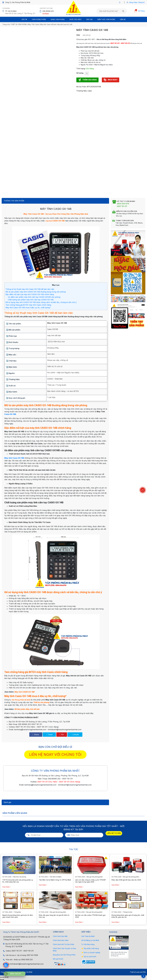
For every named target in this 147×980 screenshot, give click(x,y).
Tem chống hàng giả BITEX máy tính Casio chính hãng (28, 305)
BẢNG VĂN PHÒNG (58, 19)
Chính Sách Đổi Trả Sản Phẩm (64, 944)
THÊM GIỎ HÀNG (87, 80)
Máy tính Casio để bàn (48, 24)
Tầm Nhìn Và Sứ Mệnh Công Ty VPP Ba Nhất (55, 880)
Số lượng (80, 73)
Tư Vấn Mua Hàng (88, 944)
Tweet (49, 735)
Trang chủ (6, 24)
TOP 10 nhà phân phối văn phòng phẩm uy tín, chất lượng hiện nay (18, 881)
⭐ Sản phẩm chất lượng (90, 948)
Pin (62, 735)
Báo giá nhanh (58, 959)
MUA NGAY (111, 80)
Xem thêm (6, 887)
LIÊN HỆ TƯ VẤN (114, 833)
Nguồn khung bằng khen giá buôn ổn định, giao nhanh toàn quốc (18, 916)
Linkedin (75, 735)
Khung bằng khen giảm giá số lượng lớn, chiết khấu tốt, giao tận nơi (128, 916)
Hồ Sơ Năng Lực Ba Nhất (90, 940)
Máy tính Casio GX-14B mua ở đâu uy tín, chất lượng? (28, 308)
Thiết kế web (135, 972)
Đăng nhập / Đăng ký (137, 2)
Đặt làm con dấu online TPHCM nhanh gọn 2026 (90, 916)
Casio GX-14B (10, 414)
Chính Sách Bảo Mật (60, 936)
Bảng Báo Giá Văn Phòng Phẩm (64, 955)
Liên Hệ (123, 19)
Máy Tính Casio (33, 24)
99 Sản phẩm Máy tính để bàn (27, 709)
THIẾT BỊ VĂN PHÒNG (19, 24)
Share (36, 735)
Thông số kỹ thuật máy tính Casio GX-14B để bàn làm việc (30, 289)
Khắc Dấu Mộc (76, 19)
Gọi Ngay (46, 13)
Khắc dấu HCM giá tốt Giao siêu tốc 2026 (126, 880)
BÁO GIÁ (90, 19)
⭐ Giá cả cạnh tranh (89, 957)
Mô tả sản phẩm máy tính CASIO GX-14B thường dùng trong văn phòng (36, 292)
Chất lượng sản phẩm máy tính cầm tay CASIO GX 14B (31, 300)
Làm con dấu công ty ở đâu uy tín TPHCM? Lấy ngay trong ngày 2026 (90, 881)
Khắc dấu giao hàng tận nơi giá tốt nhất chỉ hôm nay (54, 916)
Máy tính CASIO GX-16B (24, 692)
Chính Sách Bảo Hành (61, 940)
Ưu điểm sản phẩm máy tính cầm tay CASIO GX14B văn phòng (34, 297)
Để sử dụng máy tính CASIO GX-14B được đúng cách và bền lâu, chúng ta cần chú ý (41, 302)
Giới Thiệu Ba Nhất (88, 936)
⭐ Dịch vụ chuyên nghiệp (91, 952)
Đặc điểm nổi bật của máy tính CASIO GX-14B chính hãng (30, 294)
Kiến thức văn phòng (106, 19)
